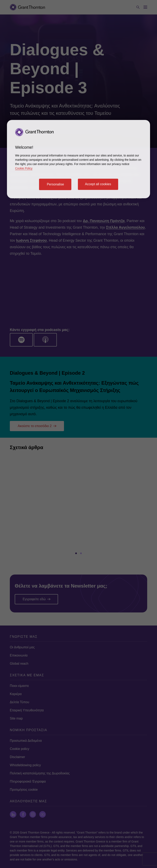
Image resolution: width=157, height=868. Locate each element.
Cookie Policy (24, 168)
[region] (78, 159)
